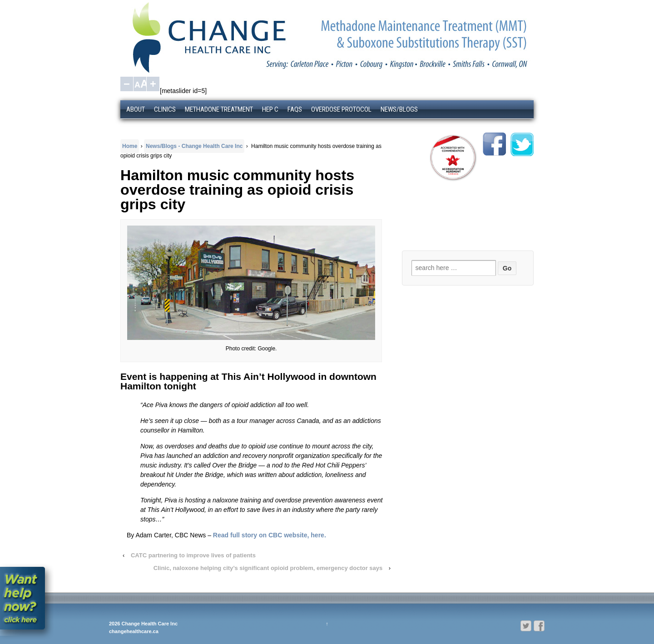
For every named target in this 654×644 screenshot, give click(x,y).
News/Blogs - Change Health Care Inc (194, 146)
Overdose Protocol (341, 109)
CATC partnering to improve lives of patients (193, 555)
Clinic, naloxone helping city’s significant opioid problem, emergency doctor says (268, 568)
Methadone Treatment (219, 109)
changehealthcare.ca (134, 631)
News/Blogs (399, 109)
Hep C (270, 109)
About (136, 109)
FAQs (295, 109)
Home (130, 146)
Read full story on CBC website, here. (270, 535)
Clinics (165, 109)
